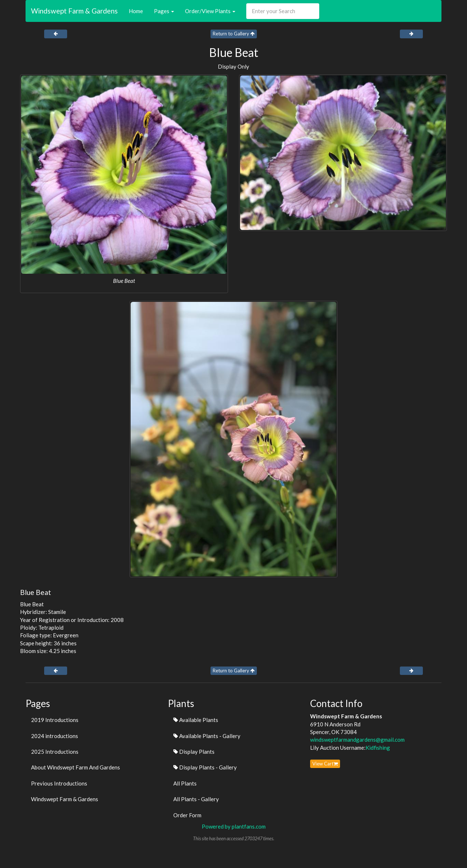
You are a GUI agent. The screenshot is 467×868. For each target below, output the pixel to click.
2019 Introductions (55, 720)
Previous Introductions (59, 783)
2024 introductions (55, 736)
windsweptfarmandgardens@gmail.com (357, 740)
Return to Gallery (234, 34)
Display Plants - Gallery (205, 767)
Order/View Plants (210, 11)
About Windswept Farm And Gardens (76, 767)
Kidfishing (378, 748)
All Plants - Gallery (196, 799)
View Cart (325, 764)
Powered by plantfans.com (234, 826)
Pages (164, 11)
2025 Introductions (55, 752)
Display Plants (194, 752)
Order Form (187, 815)
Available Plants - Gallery (207, 736)
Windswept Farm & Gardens (74, 11)
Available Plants (196, 720)
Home (136, 11)
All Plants (185, 783)
